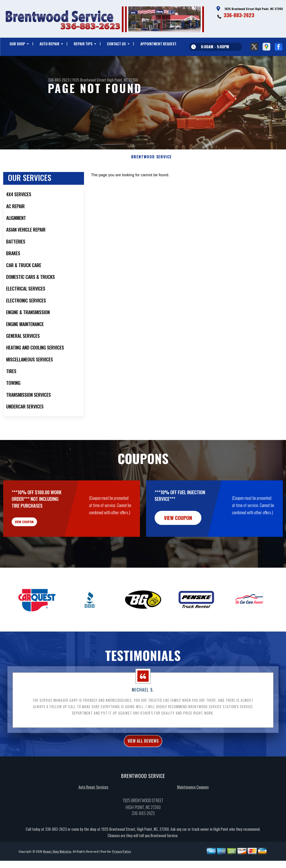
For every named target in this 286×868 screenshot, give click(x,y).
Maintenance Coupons (193, 800)
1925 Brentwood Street (89, 80)
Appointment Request (158, 44)
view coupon (35, 531)
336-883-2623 (239, 15)
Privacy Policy (122, 865)
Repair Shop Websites (57, 865)
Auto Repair (49, 44)
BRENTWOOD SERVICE (152, 163)
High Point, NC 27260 (122, 80)
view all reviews (143, 753)
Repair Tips (83, 44)
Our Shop (17, 44)
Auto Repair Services (93, 800)
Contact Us (116, 44)
